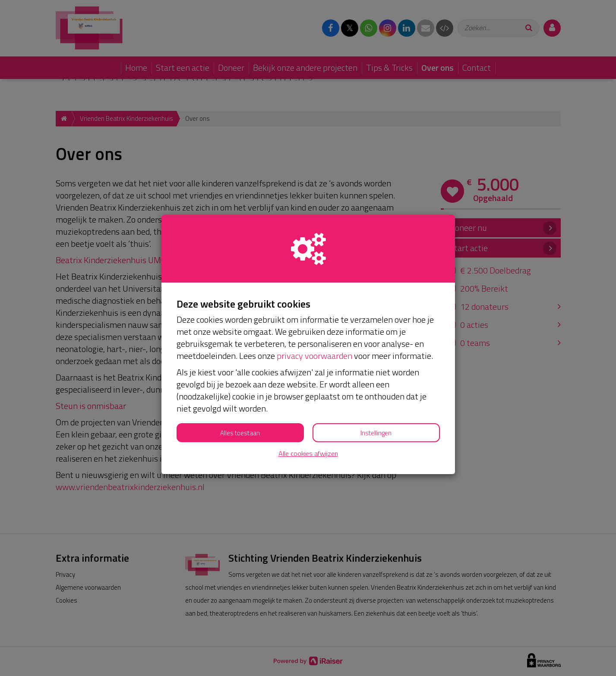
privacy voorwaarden (314, 356)
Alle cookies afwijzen (308, 454)
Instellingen (376, 433)
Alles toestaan (240, 433)
